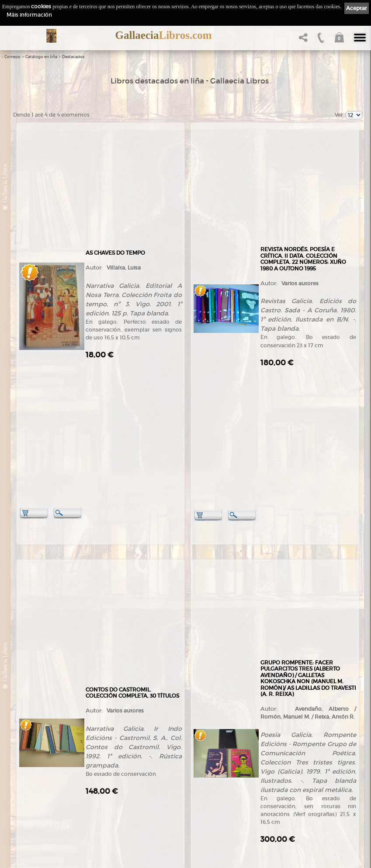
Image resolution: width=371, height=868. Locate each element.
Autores (111, 770)
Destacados (73, 57)
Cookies (199, 776)
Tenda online (118, 753)
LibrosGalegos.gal (36, 835)
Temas (110, 779)
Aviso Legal (203, 760)
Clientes (112, 796)
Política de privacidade (216, 768)
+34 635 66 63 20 (41, 738)
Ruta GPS (31, 802)
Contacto (26, 811)
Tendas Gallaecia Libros (43, 770)
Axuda (110, 821)
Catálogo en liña (41, 57)
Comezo (12, 57)
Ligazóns (200, 753)
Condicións (115, 813)
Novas (23, 827)
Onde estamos (32, 794)
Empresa (26, 762)
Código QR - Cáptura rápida (50, 818)
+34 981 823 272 (38, 730)
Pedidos (112, 804)
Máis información (29, 15)
